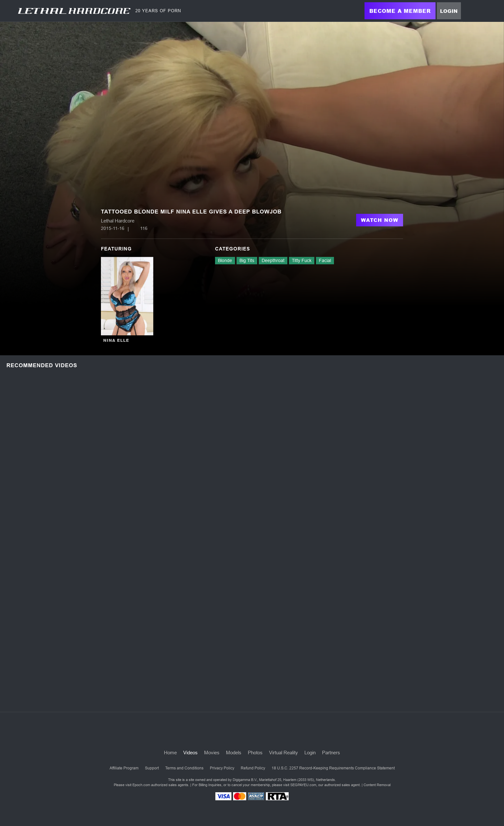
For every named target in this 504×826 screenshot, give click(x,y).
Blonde (225, 260)
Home (170, 753)
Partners (331, 753)
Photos (255, 753)
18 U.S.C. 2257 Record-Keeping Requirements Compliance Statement (333, 768)
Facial (325, 260)
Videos (190, 753)
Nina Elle (116, 340)
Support (152, 768)
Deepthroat (273, 260)
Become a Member (400, 11)
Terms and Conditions (184, 768)
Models (234, 753)
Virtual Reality (283, 753)
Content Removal (377, 785)
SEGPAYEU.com (303, 785)
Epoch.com (141, 785)
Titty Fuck (302, 260)
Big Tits (247, 260)
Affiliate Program (124, 768)
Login (449, 11)
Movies (212, 753)
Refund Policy (253, 768)
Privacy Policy (222, 768)
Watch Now (380, 220)
